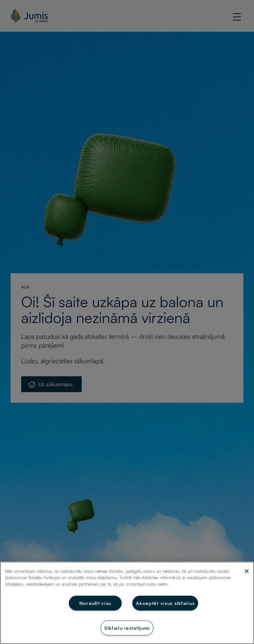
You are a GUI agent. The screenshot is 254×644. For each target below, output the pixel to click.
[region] (127, 603)
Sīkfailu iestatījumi (127, 628)
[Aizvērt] (247, 571)
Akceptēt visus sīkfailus (165, 603)
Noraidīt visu (95, 603)
